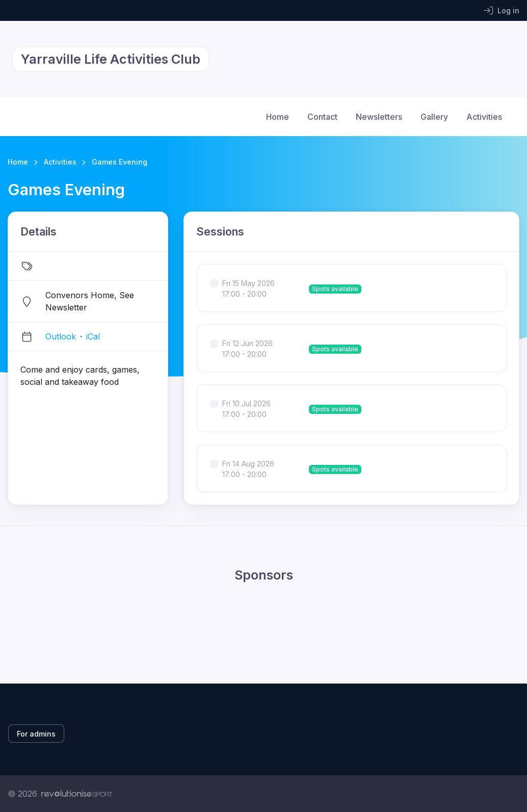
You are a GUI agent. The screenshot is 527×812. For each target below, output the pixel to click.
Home (278, 117)
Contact (322, 117)
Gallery (434, 117)
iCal (93, 336)
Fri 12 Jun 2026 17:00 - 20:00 (247, 349)
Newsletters (379, 117)
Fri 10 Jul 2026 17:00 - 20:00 (246, 409)
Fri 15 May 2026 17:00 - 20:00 (248, 289)
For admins (36, 734)
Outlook (61, 336)
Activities (484, 117)
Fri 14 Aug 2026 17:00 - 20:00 (248, 469)
